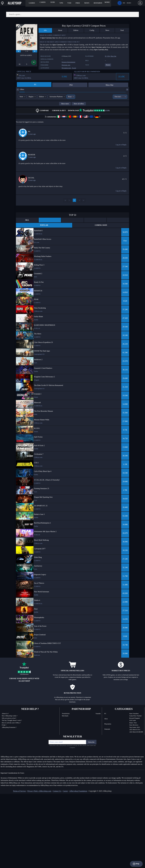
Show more (65, 104)
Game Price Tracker (135, 716)
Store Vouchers (134, 714)
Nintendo (107, 729)
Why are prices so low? (9, 718)
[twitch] (114, 791)
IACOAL (31, 178)
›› (83, 200)
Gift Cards (133, 720)
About (60, 30)
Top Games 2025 (135, 727)
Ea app (74, 68)
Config (92, 30)
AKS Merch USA (135, 730)
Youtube (98, 714)
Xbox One (113, 56)
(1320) (94, 110)
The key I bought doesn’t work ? (12, 720)
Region (31, 97)
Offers (20, 89)
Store (21, 97)
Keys (70, 97)
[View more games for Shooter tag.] (108, 66)
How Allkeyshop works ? (10, 716)
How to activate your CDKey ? (11, 723)
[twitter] (124, 791)
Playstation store (66, 68)
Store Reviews (134, 725)
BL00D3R (32, 155)
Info (45, 30)
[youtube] (127, 791)
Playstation (108, 724)
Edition (76, 30)
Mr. (29, 131)
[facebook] (121, 791)
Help (136, 864)
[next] (35, 51)
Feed (122, 30)
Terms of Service (19, 791)
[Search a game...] (72, 14)
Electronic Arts (66, 65)
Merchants (65, 716)
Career (65, 791)
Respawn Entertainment (68, 62)
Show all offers (79, 104)
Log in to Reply (121, 145)
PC (105, 714)
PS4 (109, 56)
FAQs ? (4, 725)
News (107, 30)
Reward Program (135, 718)
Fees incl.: (119, 97)
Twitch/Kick (66, 714)
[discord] (117, 791)
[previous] (18, 51)
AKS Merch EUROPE (136, 732)
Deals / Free (133, 723)
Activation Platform (56, 97)
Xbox (106, 719)
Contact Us (57, 791)
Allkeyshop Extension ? (9, 727)
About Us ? (5, 714)
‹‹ (65, 200)
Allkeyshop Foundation (78, 791)
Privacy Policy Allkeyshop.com (39, 791)
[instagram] (131, 791)
